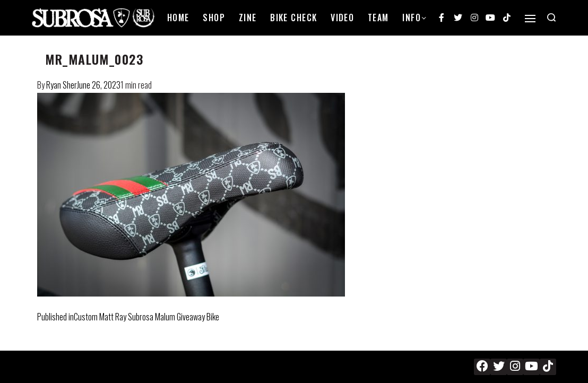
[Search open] (551, 18)
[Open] (530, 19)
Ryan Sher (62, 85)
